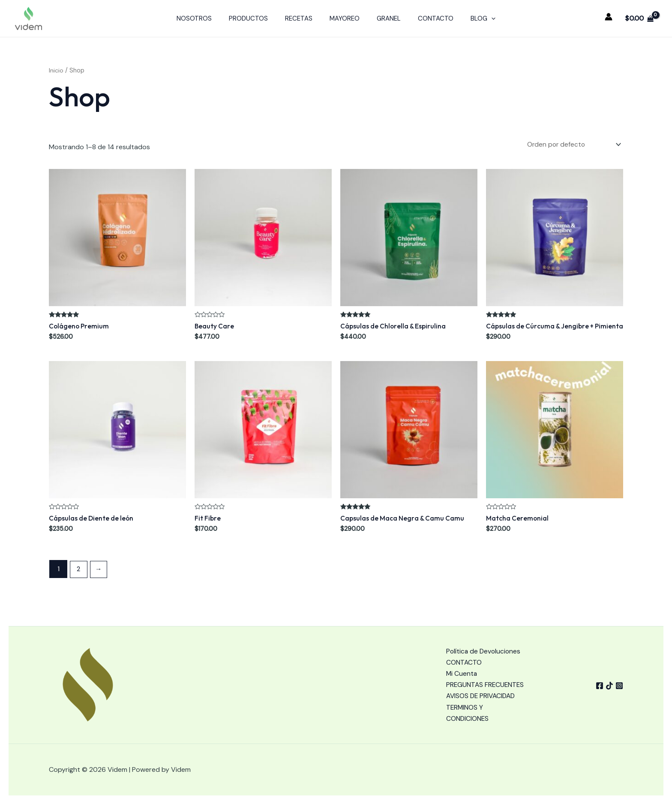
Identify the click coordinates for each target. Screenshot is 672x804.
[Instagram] (619, 678)
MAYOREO (345, 18)
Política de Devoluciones (484, 637)
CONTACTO (427, 18)
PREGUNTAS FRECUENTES (466, 678)
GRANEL (384, 18)
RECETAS (303, 18)
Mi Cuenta (462, 660)
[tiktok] (606, 678)
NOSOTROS (207, 18)
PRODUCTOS (257, 18)
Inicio (56, 70)
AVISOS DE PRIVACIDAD (482, 695)
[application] (478, 18)
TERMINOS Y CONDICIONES (468, 713)
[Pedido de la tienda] (571, 145)
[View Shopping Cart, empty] (639, 18)
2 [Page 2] (79, 570)
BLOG (470, 18)
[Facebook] (594, 678)
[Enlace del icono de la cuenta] (609, 17)
